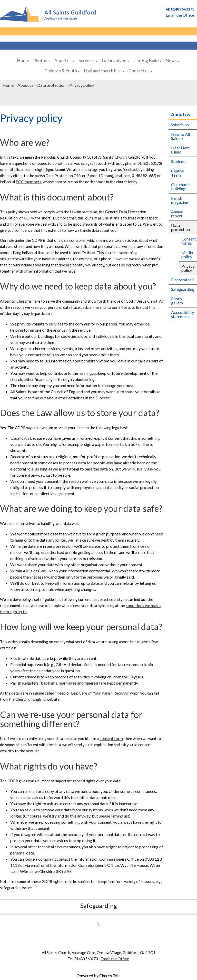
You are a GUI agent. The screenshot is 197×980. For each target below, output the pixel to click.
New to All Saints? (180, 136)
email (36, 865)
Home (23, 60)
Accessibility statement (183, 314)
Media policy (187, 254)
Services (87, 60)
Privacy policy (82, 85)
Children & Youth (61, 71)
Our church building (181, 186)
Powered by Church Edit (98, 976)
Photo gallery (177, 301)
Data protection (51, 85)
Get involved (114, 60)
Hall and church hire (103, 71)
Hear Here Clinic (180, 150)
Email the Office (115, 959)
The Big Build (146, 60)
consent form (111, 738)
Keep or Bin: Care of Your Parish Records (92, 693)
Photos (40, 60)
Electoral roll (182, 280)
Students (179, 161)
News (171, 60)
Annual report (177, 214)
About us (63, 60)
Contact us (139, 71)
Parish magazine (180, 200)
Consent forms (189, 241)
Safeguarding (183, 289)
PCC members (28, 182)
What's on (180, 125)
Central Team (178, 173)
